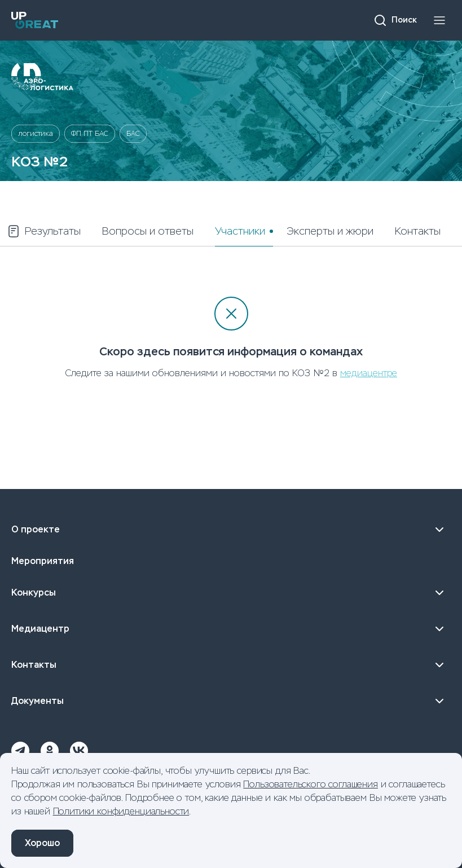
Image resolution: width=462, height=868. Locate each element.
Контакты (418, 231)
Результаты (44, 231)
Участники (240, 231)
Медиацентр (231, 629)
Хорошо (42, 843)
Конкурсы (231, 593)
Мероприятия (43, 561)
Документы (231, 701)
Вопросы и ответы (148, 231)
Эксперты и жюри (330, 231)
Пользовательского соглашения (311, 784)
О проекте (231, 530)
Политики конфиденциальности (121, 811)
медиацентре (369, 373)
